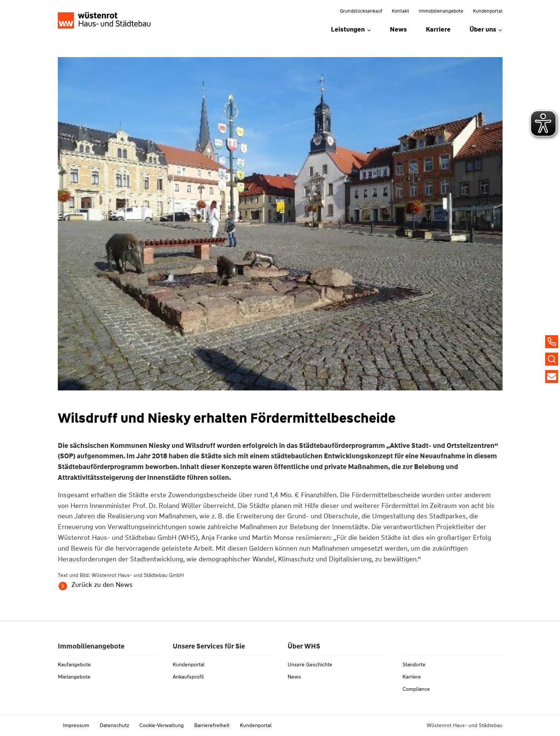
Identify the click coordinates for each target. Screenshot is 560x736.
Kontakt (400, 11)
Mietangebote (74, 677)
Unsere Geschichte (310, 664)
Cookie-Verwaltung (162, 725)
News (398, 29)
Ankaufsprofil (188, 677)
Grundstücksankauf (361, 11)
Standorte (414, 664)
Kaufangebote (74, 664)
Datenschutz (114, 725)
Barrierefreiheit (212, 725)
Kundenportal (488, 11)
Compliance (416, 689)
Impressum (76, 725)
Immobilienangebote (441, 11)
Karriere (438, 29)
